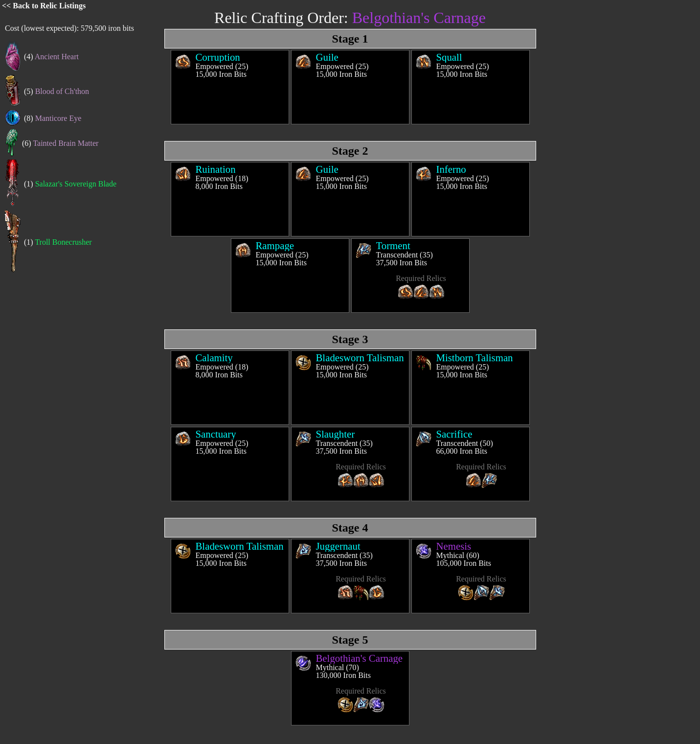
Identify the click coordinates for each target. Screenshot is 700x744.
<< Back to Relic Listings (44, 6)
